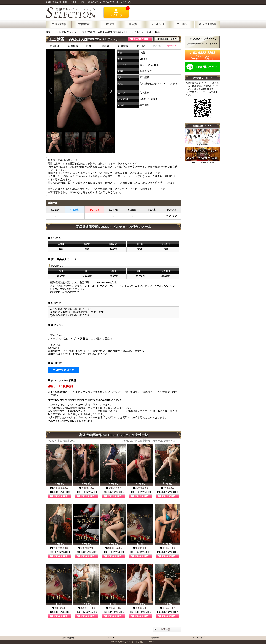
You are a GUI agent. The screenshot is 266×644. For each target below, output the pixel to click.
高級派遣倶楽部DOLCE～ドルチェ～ (126, 32)
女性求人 (172, 46)
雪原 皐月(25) (114, 608)
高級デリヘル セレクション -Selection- (136, 642)
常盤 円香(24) (141, 548)
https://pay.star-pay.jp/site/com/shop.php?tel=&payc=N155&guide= (84, 400)
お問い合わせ (68, 638)
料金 (89, 46)
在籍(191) (105, 46)
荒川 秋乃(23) (168, 548)
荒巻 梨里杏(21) (87, 548)
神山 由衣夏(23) (59, 548)
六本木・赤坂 (95, 32)
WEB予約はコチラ (64, 370)
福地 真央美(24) (59, 488)
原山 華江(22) (168, 608)
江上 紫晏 (154, 32)
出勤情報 (123, 46)
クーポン (141, 46)
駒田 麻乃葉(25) (114, 548)
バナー (111, 638)
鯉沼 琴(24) (168, 488)
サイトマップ (198, 638)
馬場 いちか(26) (87, 608)
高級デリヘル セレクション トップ (66, 32)
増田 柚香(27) (114, 488)
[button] (111, 91)
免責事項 (155, 638)
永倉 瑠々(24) (141, 608)
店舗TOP (55, 46)
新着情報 (73, 46)
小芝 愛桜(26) (141, 488)
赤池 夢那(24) (87, 488)
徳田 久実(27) (59, 608)
